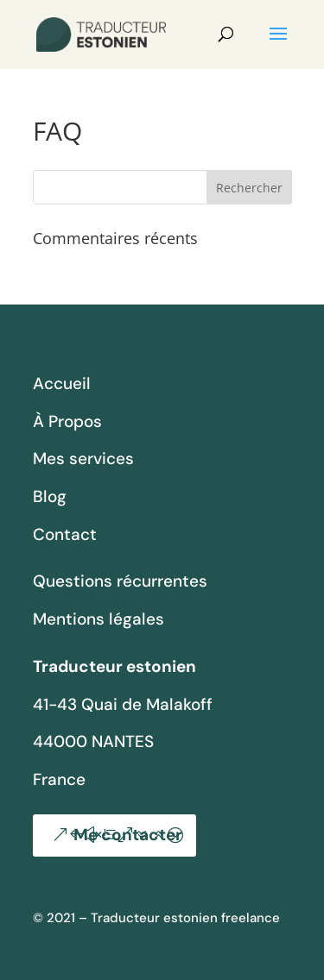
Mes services (83, 459)
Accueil (62, 383)
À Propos (67, 421)
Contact (65, 534)
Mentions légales (98, 619)
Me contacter (128, 835)
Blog (50, 496)
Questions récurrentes (120, 581)
